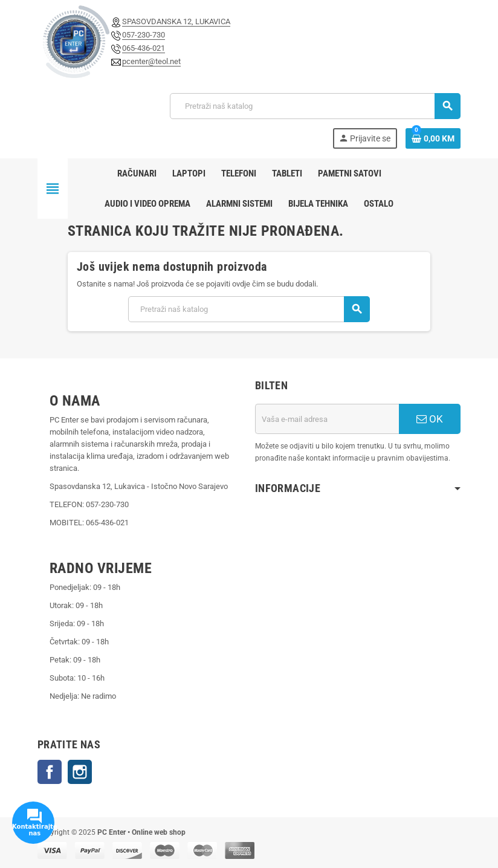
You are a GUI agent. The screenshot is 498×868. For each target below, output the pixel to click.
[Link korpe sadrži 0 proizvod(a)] (433, 138)
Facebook (50, 772)
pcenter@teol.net (151, 61)
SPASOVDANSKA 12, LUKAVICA (176, 21)
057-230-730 (144, 35)
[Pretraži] (315, 106)
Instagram (80, 772)
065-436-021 (144, 48)
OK (430, 419)
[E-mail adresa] (327, 419)
